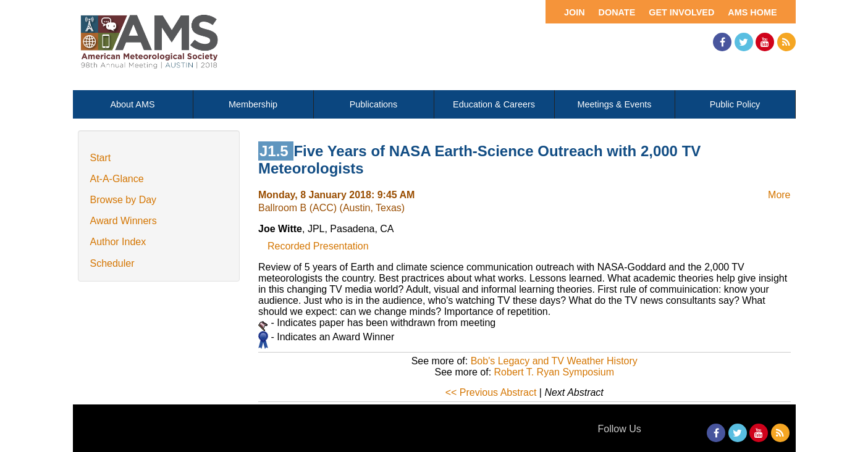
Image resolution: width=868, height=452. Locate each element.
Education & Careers (494, 104)
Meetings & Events (615, 104)
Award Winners (124, 221)
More (779, 195)
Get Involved (681, 12)
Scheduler (112, 263)
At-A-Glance (117, 179)
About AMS (133, 104)
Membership (253, 104)
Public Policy (735, 104)
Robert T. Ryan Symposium (554, 372)
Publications (374, 104)
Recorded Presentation (318, 246)
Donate (617, 12)
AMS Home (752, 12)
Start (101, 158)
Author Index (118, 242)
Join (575, 12)
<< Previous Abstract (491, 392)
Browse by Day (124, 200)
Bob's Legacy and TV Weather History (554, 361)
